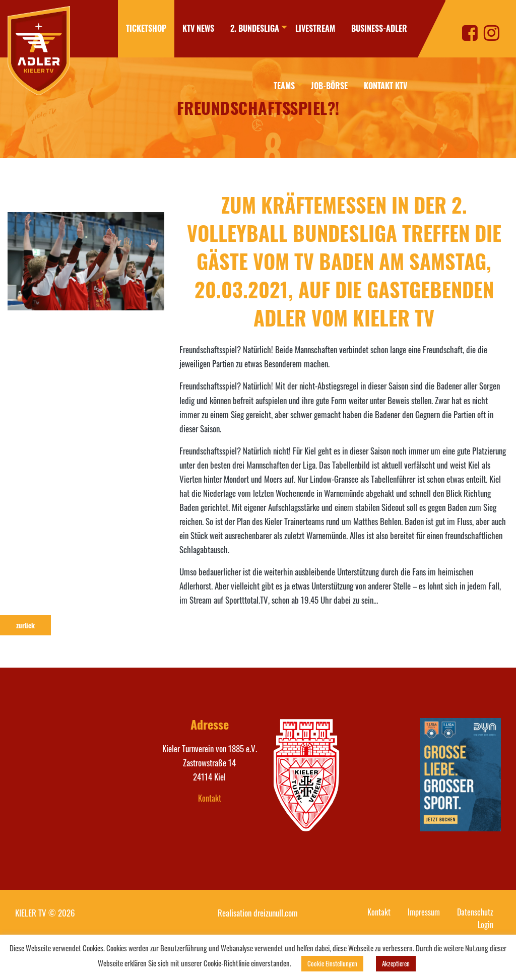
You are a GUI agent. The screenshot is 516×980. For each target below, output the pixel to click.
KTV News (190, 28)
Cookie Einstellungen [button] (332, 963)
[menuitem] (138, 29)
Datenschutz (475, 912)
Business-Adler (379, 28)
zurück (25, 625)
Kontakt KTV (385, 86)
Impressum (424, 912)
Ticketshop (138, 28)
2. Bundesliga (247, 28)
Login (486, 925)
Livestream (315, 28)
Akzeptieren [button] (396, 963)
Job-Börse (329, 86)
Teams (276, 86)
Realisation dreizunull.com (258, 913)
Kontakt (210, 798)
